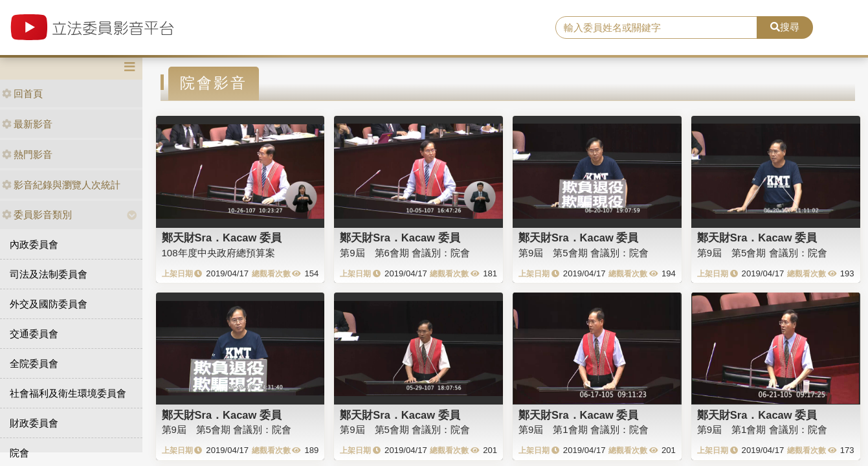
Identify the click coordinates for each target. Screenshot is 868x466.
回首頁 (22, 94)
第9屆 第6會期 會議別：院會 (405, 253)
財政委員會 (34, 423)
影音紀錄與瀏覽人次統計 (61, 185)
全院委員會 (34, 363)
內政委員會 (34, 244)
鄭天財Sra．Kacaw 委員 (222, 238)
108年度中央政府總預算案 (218, 253)
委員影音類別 (37, 215)
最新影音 (27, 124)
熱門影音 (27, 154)
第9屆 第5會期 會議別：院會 (584, 253)
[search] (656, 28)
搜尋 (785, 27)
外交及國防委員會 (49, 304)
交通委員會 (34, 334)
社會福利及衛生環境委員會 (68, 393)
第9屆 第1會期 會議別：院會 (584, 429)
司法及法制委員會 (49, 274)
